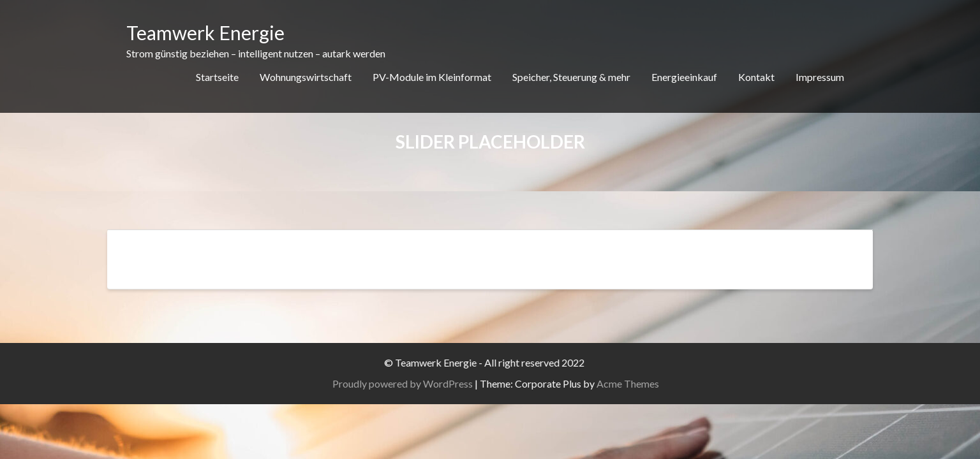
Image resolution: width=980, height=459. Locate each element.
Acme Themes (647, 383)
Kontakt (756, 77)
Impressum (820, 77)
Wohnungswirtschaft (306, 77)
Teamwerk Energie (205, 33)
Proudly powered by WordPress (422, 383)
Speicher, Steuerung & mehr (571, 77)
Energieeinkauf (684, 77)
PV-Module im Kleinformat (432, 77)
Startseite (217, 77)
